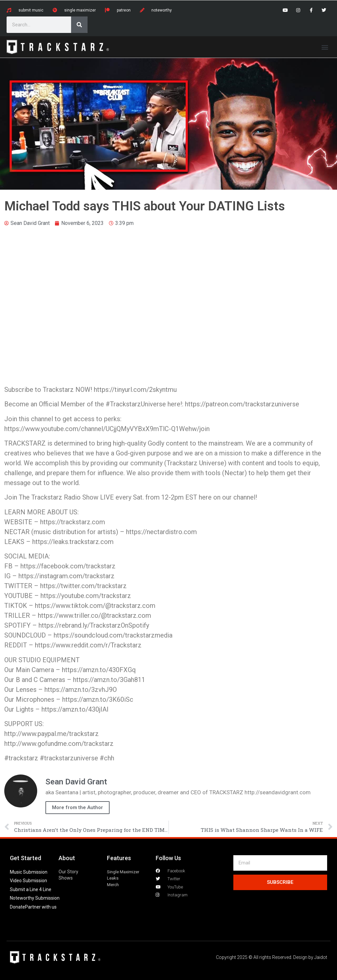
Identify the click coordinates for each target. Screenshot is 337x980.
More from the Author (78, 807)
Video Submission (28, 881)
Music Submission (29, 872)
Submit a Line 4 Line (31, 889)
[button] (325, 47)
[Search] (79, 25)
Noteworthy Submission (35, 898)
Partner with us (41, 907)
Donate (17, 907)
